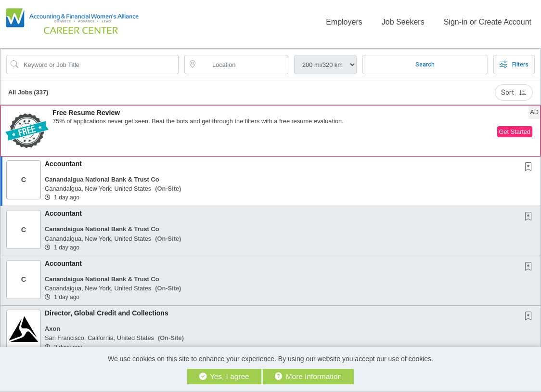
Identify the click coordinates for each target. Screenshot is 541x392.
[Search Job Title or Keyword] (99, 65)
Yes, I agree (224, 376)
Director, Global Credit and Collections (107, 313)
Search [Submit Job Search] (425, 65)
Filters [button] (514, 65)
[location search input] (243, 65)
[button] (270, 131)
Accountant (63, 164)
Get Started (515, 132)
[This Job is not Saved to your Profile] (530, 168)
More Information (308, 376)
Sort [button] (514, 92)
